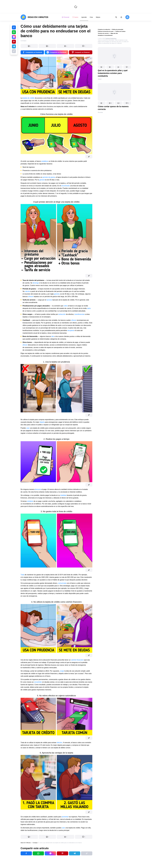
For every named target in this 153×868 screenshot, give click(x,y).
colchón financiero (77, 660)
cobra (66, 306)
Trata (22, 575)
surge (62, 671)
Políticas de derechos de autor (106, 31)
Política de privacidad (118, 29)
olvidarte (30, 501)
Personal (65, 17)
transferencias (79, 314)
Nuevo (75, 17)
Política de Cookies (121, 31)
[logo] (34, 17)
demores (38, 489)
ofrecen (31, 296)
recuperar (71, 330)
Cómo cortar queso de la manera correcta (113, 108)
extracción (62, 314)
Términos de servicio (103, 33)
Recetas (100, 112)
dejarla (42, 422)
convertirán (38, 682)
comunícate (62, 583)
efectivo (59, 743)
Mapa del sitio (114, 33)
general (42, 180)
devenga (36, 283)
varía (89, 308)
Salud (100, 79)
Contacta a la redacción (104, 29)
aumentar (65, 817)
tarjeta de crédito (29, 98)
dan (53, 336)
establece (45, 161)
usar (28, 428)
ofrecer (74, 320)
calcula (28, 291)
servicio (49, 300)
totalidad (63, 495)
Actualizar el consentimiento (105, 35)
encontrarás (66, 186)
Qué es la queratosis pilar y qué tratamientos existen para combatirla (113, 73)
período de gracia (49, 177)
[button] (102, 67)
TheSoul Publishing (111, 39)
